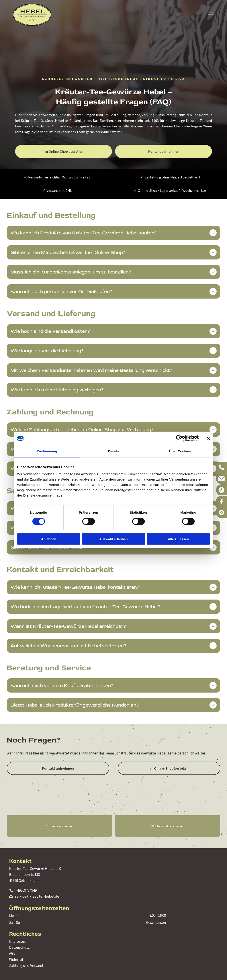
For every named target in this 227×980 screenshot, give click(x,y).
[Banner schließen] (208, 438)
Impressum (18, 941)
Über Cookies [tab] (180, 451)
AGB (12, 953)
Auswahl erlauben (113, 539)
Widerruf (16, 960)
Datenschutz (19, 947)
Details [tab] (113, 451)
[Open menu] (211, 15)
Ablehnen (49, 539)
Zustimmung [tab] (47, 451)
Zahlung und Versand (26, 966)
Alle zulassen (178, 539)
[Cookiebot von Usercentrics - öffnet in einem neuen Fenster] (179, 438)
